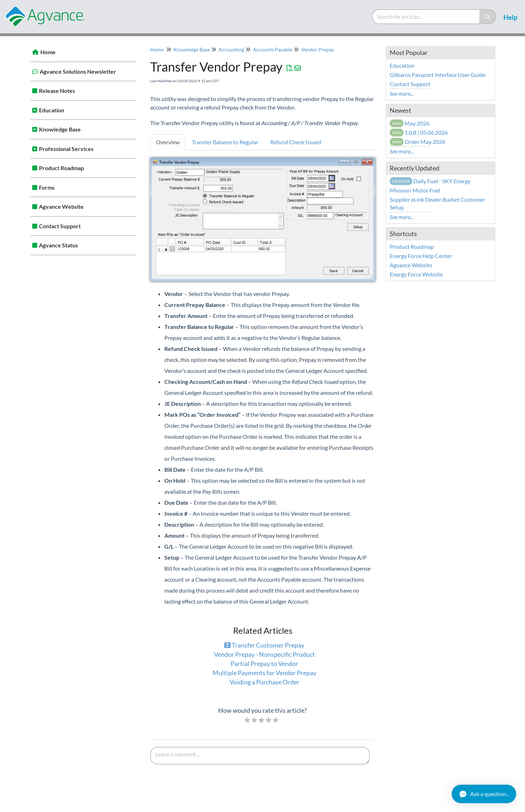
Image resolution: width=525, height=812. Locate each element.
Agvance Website (61, 206)
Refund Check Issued (296, 142)
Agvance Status (58, 245)
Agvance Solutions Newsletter (78, 71)
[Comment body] (260, 756)
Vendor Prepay (318, 49)
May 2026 (410, 123)
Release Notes (57, 91)
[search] (426, 17)
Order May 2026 (418, 142)
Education (52, 110)
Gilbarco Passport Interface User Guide (437, 75)
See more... (402, 93)
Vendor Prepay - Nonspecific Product (264, 654)
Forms (47, 187)
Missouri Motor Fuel (415, 190)
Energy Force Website (416, 274)
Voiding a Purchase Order (264, 682)
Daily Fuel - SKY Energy (430, 181)
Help (510, 17)
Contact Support (60, 226)
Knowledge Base (60, 129)
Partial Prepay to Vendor (264, 663)
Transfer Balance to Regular (225, 142)
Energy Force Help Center (421, 256)
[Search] (488, 17)
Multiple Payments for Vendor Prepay (264, 673)
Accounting (231, 49)
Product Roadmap (61, 168)
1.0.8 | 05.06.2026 (419, 132)
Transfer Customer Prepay (264, 645)
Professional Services (66, 149)
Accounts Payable (273, 49)
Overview (168, 142)
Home (48, 52)
